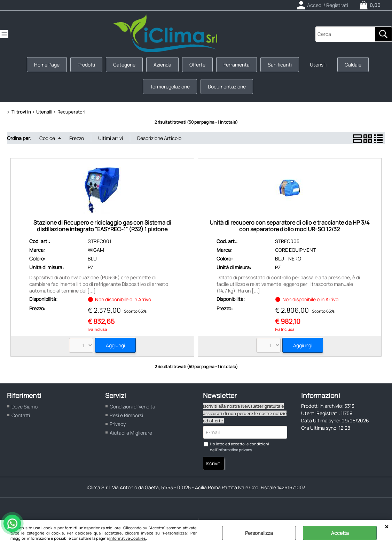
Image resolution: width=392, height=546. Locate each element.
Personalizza (259, 533)
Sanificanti (280, 65)
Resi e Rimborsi (126, 415)
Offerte (197, 65)
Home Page (47, 65)
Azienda (162, 65)
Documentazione (227, 87)
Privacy (118, 424)
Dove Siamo (25, 407)
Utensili (318, 65)
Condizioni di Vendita (132, 407)
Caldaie (353, 65)
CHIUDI (387, 527)
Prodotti (86, 65)
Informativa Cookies (128, 538)
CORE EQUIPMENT (295, 250)
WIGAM (96, 250)
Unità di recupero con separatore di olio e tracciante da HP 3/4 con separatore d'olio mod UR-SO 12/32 (289, 226)
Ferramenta (237, 65)
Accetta (340, 533)
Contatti (21, 415)
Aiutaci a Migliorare (131, 433)
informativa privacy (235, 450)
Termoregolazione (170, 87)
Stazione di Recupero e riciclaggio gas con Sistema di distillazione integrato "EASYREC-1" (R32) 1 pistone (102, 226)
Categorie (124, 65)
